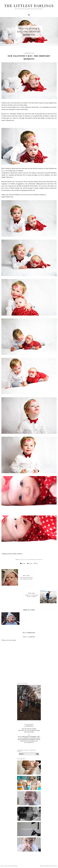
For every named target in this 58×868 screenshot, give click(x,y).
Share (23, 563)
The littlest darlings (29, 6)
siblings (23, 560)
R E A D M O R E (29, 742)
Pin (36, 563)
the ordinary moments (35, 560)
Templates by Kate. (52, 866)
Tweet (30, 563)
